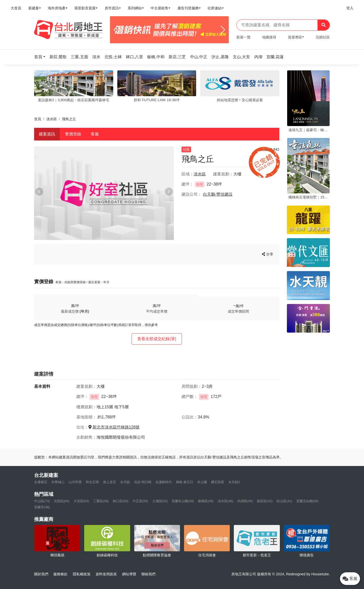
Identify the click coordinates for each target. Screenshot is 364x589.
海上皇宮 (109, 482)
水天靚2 (234, 482)
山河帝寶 (75, 482)
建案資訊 (47, 134)
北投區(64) (62, 501)
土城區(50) (160, 501)
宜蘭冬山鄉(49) (183, 501)
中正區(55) (140, 501)
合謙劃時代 (164, 482)
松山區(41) (284, 501)
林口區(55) (121, 501)
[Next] (223, 30)
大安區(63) (81, 501)
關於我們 (41, 574)
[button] (41, 57)
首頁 (38, 119)
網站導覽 (129, 574)
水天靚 (125, 482)
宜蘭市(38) (42, 507)
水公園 (202, 482)
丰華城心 (58, 482)
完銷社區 (323, 37)
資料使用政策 (106, 574)
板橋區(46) (206, 501)
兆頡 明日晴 (143, 482)
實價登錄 (73, 134)
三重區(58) (101, 501)
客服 (95, 134)
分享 (268, 254)
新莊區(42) (265, 501)
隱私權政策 (82, 574)
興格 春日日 (185, 482)
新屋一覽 (243, 37)
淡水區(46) (225, 501)
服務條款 (60, 574)
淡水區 (52, 119)
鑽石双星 (218, 482)
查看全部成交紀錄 (157, 339)
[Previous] (116, 30)
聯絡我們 (148, 574)
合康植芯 (41, 482)
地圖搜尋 (269, 37)
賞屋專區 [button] (295, 37)
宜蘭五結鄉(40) (307, 501)
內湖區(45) (245, 501)
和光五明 (92, 482)
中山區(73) (42, 501)
